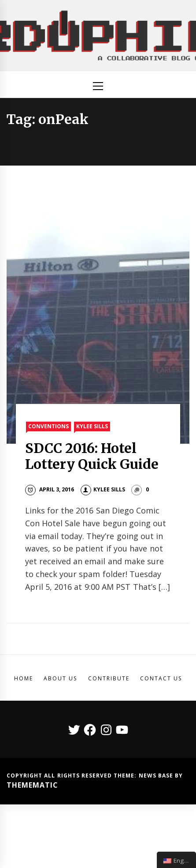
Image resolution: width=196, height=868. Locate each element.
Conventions (48, 426)
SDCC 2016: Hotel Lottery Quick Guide (92, 456)
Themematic (32, 785)
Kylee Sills (92, 426)
